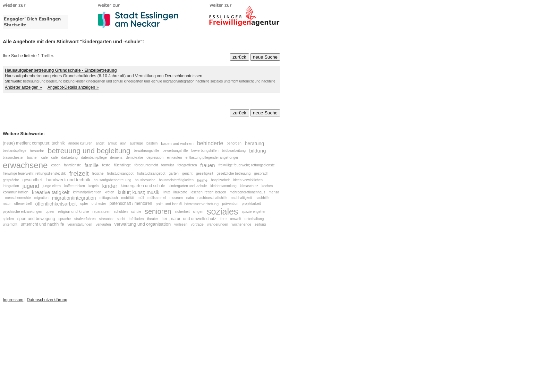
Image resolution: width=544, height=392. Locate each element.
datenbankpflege (95, 158)
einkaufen (174, 158)
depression (155, 158)
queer (50, 211)
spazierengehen (254, 211)
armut (112, 143)
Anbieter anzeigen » (23, 87)
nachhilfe (202, 81)
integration (11, 186)
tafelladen (136, 219)
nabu (190, 198)
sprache (65, 219)
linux (166, 192)
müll (141, 198)
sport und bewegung (36, 219)
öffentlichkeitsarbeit (56, 204)
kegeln (93, 186)
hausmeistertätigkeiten (176, 180)
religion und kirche (73, 211)
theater (152, 219)
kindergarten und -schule (143, 81)
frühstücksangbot (120, 174)
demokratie (134, 158)
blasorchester (13, 158)
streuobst (106, 219)
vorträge (197, 224)
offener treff (23, 204)
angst (100, 143)
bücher (32, 158)
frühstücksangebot (151, 174)
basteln (152, 143)
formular (168, 165)
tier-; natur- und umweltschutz (189, 219)
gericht (187, 174)
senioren (158, 211)
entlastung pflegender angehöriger (212, 158)
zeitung (260, 224)
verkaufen (103, 224)
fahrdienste (72, 165)
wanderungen (218, 224)
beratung (254, 143)
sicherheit (182, 211)
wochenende (241, 224)
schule (136, 211)
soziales (216, 81)
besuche (37, 151)
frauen (208, 165)
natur (7, 204)
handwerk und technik (68, 180)
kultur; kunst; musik (138, 192)
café (55, 158)
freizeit (79, 173)
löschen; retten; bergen (208, 192)
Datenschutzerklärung (47, 300)
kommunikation (16, 192)
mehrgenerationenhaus (248, 192)
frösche (98, 174)
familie (92, 165)
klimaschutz (249, 186)
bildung (69, 81)
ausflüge (136, 143)
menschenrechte (18, 198)
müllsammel (157, 198)
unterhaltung (254, 219)
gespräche (11, 180)
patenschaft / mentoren (131, 203)
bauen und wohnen (177, 143)
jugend (31, 186)
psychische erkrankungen (22, 211)
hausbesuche (145, 180)
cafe (45, 158)
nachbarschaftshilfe (212, 198)
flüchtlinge (122, 165)
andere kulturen (80, 143)
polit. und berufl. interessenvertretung (187, 203)
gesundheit (33, 180)
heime (202, 180)
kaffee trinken (75, 186)
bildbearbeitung (234, 151)
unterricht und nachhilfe (257, 81)
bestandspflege (15, 151)
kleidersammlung (223, 186)
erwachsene (25, 165)
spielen (8, 219)
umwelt (236, 219)
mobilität (127, 198)
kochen (267, 186)
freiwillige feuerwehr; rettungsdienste (247, 165)
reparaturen (101, 211)
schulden (121, 211)
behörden (234, 143)
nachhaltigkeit (241, 198)
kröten (110, 192)
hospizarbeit (220, 180)
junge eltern (52, 186)
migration (41, 198)
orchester (99, 204)
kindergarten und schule (105, 81)
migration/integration (179, 81)
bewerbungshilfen (205, 151)
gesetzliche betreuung (233, 174)
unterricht (231, 81)
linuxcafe (180, 192)
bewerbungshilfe (175, 151)
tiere (223, 219)
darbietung (69, 158)
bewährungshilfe (147, 151)
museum (176, 198)
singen (198, 211)
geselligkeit (205, 174)
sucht (121, 219)
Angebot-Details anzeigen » (73, 87)
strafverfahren (85, 219)
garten (174, 174)
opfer (84, 204)
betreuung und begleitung (42, 81)
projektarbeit (251, 204)
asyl (123, 143)
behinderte (210, 143)
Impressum (13, 300)
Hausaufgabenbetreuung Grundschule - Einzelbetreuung (61, 70)
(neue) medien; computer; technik (34, 143)
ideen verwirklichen (248, 180)
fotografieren (188, 165)
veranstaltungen (80, 224)
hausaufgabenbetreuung (112, 180)
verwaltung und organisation (143, 224)
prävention (230, 204)
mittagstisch (109, 198)
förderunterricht (147, 165)
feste (106, 165)
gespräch (261, 174)
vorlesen (181, 224)
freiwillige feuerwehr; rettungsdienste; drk (34, 174)
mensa (274, 192)
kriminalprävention (87, 192)
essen (56, 165)
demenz (116, 158)
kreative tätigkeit (51, 192)
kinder (80, 81)
